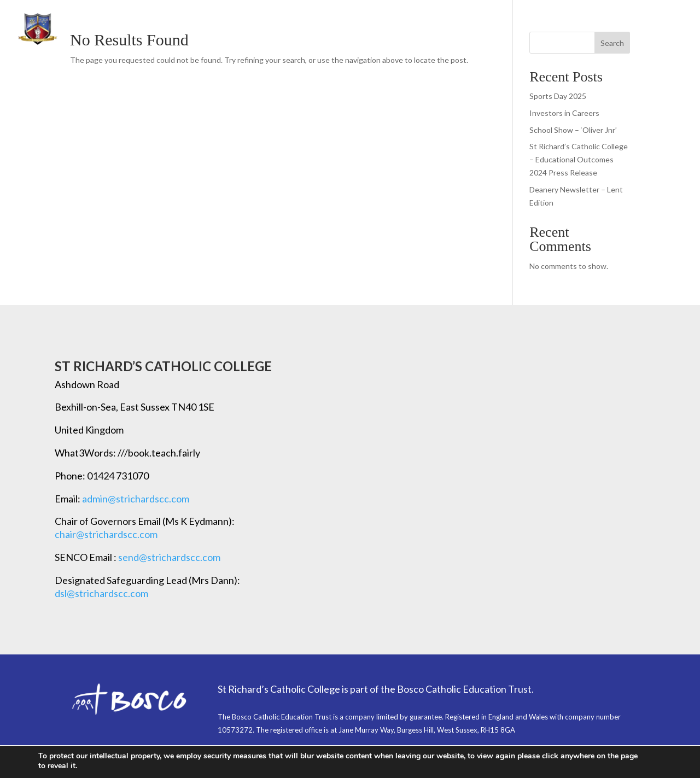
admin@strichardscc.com (136, 499)
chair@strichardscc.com (106, 534)
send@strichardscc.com (169, 557)
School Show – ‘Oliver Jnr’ (573, 130)
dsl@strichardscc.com (101, 593)
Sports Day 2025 (558, 96)
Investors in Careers (564, 113)
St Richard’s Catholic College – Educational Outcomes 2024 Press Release (579, 159)
